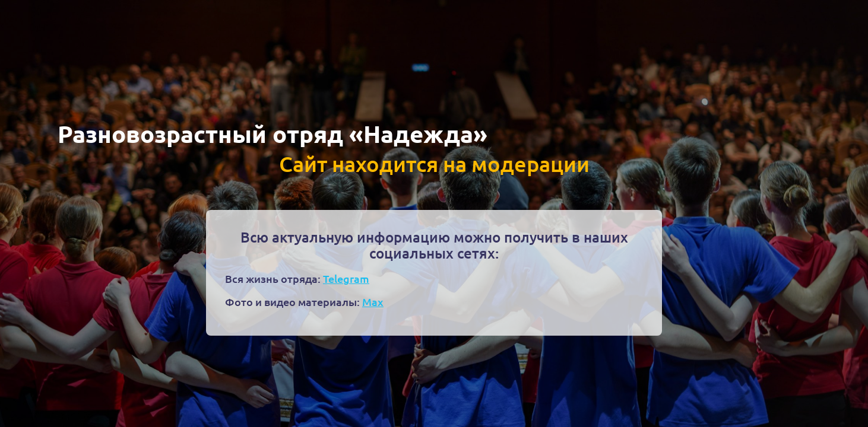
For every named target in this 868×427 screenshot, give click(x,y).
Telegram (346, 278)
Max (373, 302)
